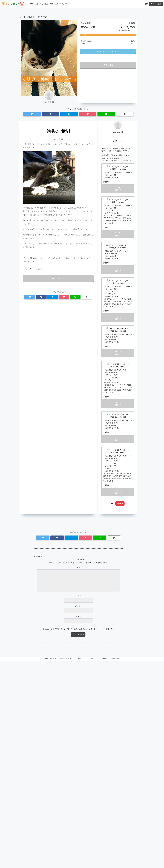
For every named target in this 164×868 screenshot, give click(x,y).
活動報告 (31, 17)
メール (78, 813)
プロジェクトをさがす (58, 4)
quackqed (118, 132)
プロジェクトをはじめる (39, 4)
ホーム (23, 17)
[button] (108, 51)
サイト (78, 824)
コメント (78, 775)
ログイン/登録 (156, 4)
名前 (78, 803)
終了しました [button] (108, 65)
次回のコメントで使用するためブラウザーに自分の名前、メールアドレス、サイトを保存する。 (78, 836)
